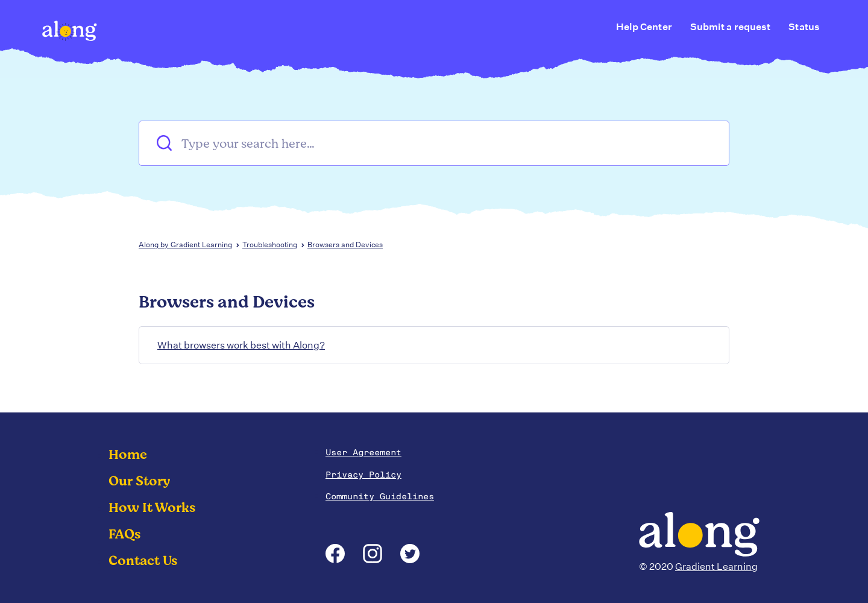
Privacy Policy (363, 475)
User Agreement (363, 452)
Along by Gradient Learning (185, 245)
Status (804, 27)
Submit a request (731, 27)
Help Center (644, 27)
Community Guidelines (380, 496)
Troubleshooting (270, 245)
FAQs (124, 534)
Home (128, 455)
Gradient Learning (716, 567)
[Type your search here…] (434, 143)
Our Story (140, 481)
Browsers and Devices (345, 245)
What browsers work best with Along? (241, 345)
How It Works (152, 508)
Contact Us (143, 561)
